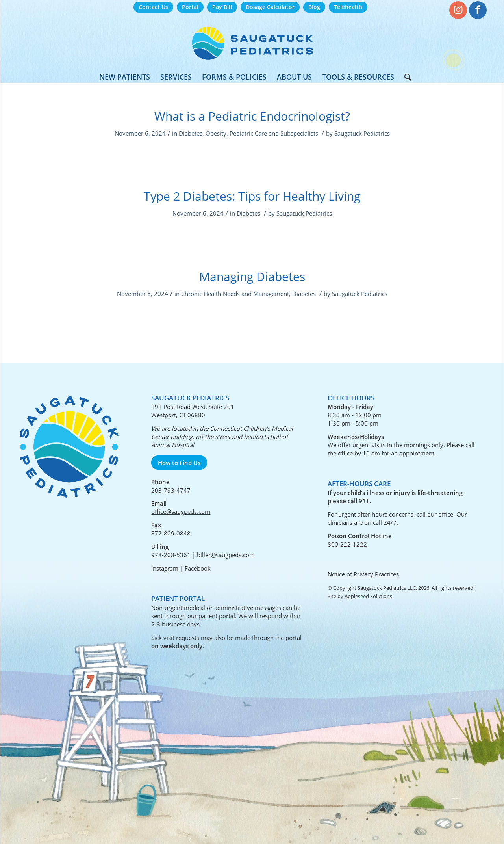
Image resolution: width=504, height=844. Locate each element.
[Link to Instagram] (458, 10)
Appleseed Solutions (368, 596)
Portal (190, 7)
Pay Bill (222, 7)
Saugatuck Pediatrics (362, 133)
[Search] (405, 77)
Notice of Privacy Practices (363, 574)
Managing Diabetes (252, 276)
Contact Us (153, 7)
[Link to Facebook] (478, 10)
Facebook (198, 568)
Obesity (216, 133)
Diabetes (191, 133)
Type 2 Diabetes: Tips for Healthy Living (252, 196)
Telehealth (348, 7)
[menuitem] (153, 7)
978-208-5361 (171, 555)
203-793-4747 (171, 490)
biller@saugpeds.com (226, 555)
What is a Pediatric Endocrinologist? (252, 116)
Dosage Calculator (270, 7)
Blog (314, 7)
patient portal (217, 616)
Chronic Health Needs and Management (235, 294)
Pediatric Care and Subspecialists (274, 133)
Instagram (165, 568)
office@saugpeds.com (181, 511)
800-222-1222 (347, 544)
